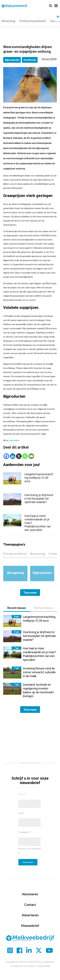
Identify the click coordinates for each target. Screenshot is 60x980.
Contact (30, 905)
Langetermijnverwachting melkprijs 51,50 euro (39, 478)
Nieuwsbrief (30, 926)
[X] (19, 456)
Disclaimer (30, 966)
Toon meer (30, 710)
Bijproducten (12, 60)
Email (21, 813)
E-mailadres (24, 832)
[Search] (51, 6)
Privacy (39, 962)
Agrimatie (14, 440)
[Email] (31, 456)
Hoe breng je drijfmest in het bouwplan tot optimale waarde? (39, 499)
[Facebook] (6, 456)
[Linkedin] (13, 456)
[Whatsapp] (25, 456)
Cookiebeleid (44, 966)
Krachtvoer (30, 60)
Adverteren (30, 915)
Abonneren (30, 894)
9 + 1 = (22, 794)
